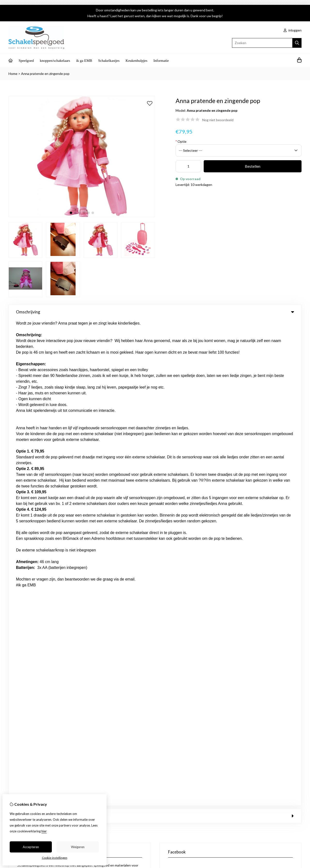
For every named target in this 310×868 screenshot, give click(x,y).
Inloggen (180, 530)
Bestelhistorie (184, 538)
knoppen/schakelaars (55, 61)
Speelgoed (26, 61)
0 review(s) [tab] (155, 329)
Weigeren (78, 847)
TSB (299, 578)
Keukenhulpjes (137, 61)
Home (13, 74)
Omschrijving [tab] (155, 312)
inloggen (293, 30)
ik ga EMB (84, 61)
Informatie (161, 61)
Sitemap (268, 538)
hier (44, 831)
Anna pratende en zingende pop (45, 74)
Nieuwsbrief (182, 555)
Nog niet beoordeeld (218, 120)
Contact (268, 530)
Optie (181, 141)
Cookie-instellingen (55, 858)
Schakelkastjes (109, 61)
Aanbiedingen (109, 530)
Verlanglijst (181, 546)
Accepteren (31, 847)
